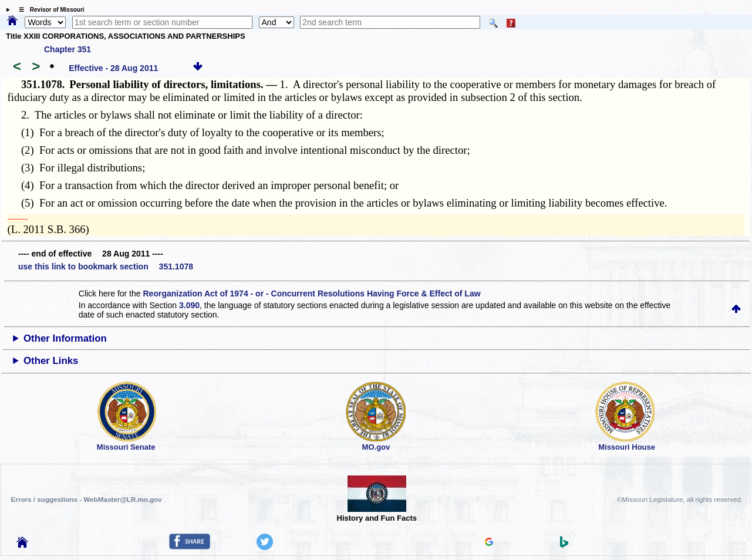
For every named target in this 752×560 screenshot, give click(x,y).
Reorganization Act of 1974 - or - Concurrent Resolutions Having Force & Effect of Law (311, 294)
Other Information (65, 338)
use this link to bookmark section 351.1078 (106, 266)
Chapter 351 (68, 49)
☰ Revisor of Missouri (49, 10)
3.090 (189, 305)
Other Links (51, 361)
